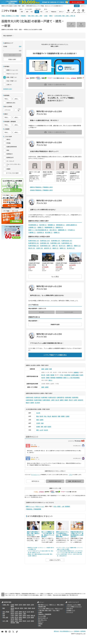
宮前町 (49, 427)
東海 (4, 614)
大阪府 (12, 615)
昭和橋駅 (51, 225)
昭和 (38, 420)
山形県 (32, 605)
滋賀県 (24, 615)
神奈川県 (17, 608)
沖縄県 (17, 623)
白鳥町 (42, 420)
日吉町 (38, 423)
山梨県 (16, 612)
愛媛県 (16, 619)
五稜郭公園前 (75, 375)
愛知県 (12, 614)
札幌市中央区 (34, 241)
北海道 (12, 605)
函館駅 (41, 227)
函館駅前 (76, 372)
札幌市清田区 (45, 246)
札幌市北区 (45, 241)
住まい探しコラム (42, 620)
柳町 (38, 430)
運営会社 (56, 631)
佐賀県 (16, 621)
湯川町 (46, 430)
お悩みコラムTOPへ (55, 560)
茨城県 (29, 608)
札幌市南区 (45, 243)
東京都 (12, 608)
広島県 (12, 617)
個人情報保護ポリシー (67, 631)
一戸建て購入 (41, 610)
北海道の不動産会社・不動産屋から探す (41, 190)
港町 (42, 427)
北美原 (67, 416)
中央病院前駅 (33, 225)
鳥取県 (20, 617)
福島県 (12, 606)
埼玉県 (21, 608)
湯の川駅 (53, 230)
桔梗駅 (57, 232)
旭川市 (62, 246)
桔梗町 (63, 416)
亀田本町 (54, 416)
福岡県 (12, 621)
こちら (71, 475)
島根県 (24, 617)
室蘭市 (70, 246)
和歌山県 (33, 615)
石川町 (38, 413)
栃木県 (33, 608)
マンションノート (35, 475)
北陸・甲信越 (6, 612)
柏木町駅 (43, 225)
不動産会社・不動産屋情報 (33, 509)
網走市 (56, 248)
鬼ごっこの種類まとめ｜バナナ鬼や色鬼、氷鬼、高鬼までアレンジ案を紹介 (48, 534)
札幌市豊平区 (34, 243)
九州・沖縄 (5, 621)
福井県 (32, 612)
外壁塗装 (40, 624)
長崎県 (20, 621)
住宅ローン (41, 622)
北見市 (40, 248)
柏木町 (43, 378)
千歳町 (48, 375)
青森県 (16, 605)
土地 (63, 506)
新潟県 (12, 612)
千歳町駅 (32, 232)
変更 (20, 46)
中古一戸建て (57, 506)
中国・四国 (5, 617)
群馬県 (12, 610)
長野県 (20, 612)
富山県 (24, 612)
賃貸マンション (45, 605)
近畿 (4, 615)
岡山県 (16, 617)
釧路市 (77, 246)
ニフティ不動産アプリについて (74, 607)
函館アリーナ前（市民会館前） (72, 378)
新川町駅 (49, 232)
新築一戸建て (48, 610)
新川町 (43, 375)
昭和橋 (52, 375)
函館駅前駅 (62, 230)
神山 (45, 416)
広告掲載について (71, 610)
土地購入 (40, 612)
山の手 (42, 430)
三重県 (24, 614)
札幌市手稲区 (34, 246)
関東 (4, 608)
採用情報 (83, 631)
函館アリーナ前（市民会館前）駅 (38, 230)
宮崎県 (32, 621)
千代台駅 (71, 230)
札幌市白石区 (67, 241)
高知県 (20, 619)
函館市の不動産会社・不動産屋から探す (41, 187)
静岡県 (20, 614)
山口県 (28, 617)
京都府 (20, 615)
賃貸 (39, 605)
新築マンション (30, 506)
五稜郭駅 (32, 227)
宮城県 (24, 605)
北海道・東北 (6, 605)
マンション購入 (42, 608)
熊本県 (24, 621)
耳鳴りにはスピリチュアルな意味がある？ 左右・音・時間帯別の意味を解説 (62, 534)
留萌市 (63, 248)
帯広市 (32, 248)
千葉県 (25, 608)
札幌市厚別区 (67, 243)
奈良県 (28, 615)
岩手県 (20, 605)
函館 (43, 369)
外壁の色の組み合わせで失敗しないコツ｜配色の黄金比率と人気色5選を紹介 (77, 534)
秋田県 (28, 605)
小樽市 (55, 246)
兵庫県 (16, 615)
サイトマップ (70, 612)
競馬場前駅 (60, 225)
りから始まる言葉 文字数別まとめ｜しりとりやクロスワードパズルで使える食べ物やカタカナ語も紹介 (70, 552)
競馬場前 (53, 378)
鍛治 (38, 416)
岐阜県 (16, 614)
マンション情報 (42, 616)
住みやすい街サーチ (43, 618)
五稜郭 (47, 369)
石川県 (28, 612)
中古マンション (40, 506)
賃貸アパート (53, 605)
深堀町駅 (59, 227)
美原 (45, 427)
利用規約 (77, 631)
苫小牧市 (71, 248)
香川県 (12, 619)
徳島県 (32, 617)
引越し (40, 626)
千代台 (61, 375)
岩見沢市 (48, 248)
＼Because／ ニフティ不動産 (74, 605)
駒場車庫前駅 (50, 227)
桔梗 (50, 369)
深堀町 (48, 378)
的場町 (38, 427)
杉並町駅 (40, 232)
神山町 (49, 416)
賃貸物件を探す (8, 89)
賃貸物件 (68, 506)
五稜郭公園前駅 (71, 225)
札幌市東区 (56, 241)
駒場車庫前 (59, 378)
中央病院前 (67, 375)
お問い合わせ (70, 608)
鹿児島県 (13, 623)
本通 (42, 423)
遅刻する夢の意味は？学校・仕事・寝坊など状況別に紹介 (33, 533)
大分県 (28, 621)
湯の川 (50, 380)
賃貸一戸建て (60, 605)
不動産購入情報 (42, 607)
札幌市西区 (55, 243)
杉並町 (81, 375)
